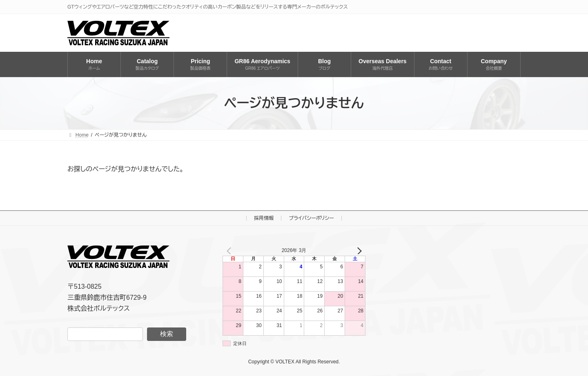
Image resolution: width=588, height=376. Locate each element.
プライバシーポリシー (311, 218)
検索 (167, 334)
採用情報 (264, 218)
